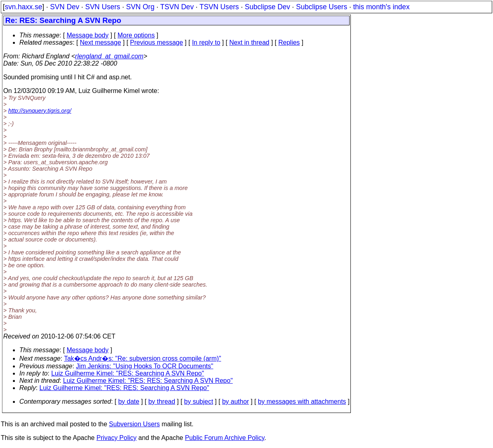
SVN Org (140, 7)
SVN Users (103, 7)
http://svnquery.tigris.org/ (40, 111)
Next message (100, 42)
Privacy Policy (116, 438)
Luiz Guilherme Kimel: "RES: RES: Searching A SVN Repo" (148, 381)
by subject (199, 402)
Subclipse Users (322, 7)
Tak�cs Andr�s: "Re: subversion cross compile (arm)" (143, 358)
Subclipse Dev (267, 7)
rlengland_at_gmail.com (109, 56)
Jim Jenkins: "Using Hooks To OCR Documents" (145, 366)
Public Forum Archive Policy (225, 438)
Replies (289, 42)
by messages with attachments (302, 402)
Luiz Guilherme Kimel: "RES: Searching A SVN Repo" (128, 373)
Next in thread (249, 42)
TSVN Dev (177, 7)
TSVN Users (219, 7)
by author (235, 402)
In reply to (206, 42)
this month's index (381, 7)
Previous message (157, 42)
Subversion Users (135, 424)
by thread (162, 402)
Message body (87, 35)
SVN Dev (64, 7)
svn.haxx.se (24, 7)
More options (136, 35)
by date (128, 402)
